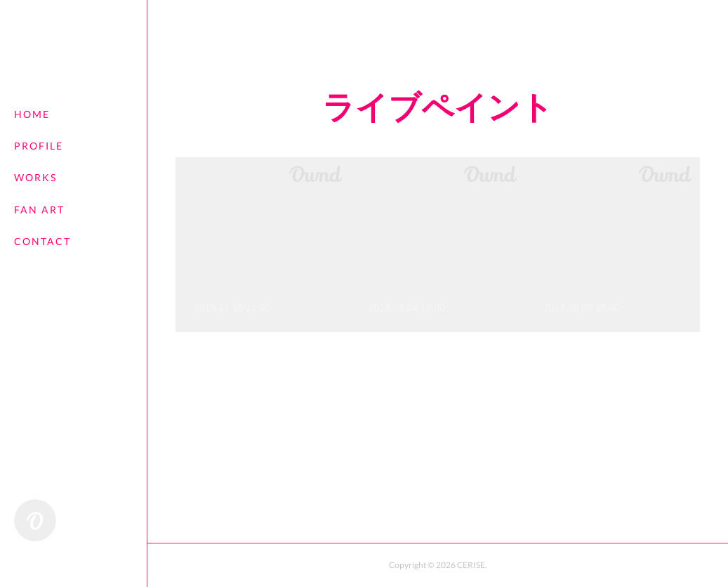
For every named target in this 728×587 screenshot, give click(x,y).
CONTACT (42, 241)
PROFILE (39, 146)
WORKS (35, 177)
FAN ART (39, 210)
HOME (32, 114)
